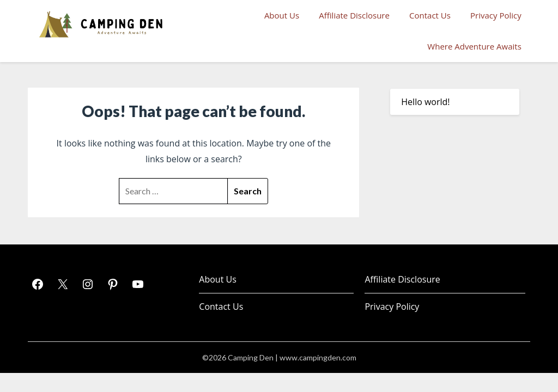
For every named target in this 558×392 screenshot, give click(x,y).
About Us (282, 15)
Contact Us (430, 15)
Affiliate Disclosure (354, 15)
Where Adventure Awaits (474, 46)
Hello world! (425, 102)
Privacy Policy (496, 15)
